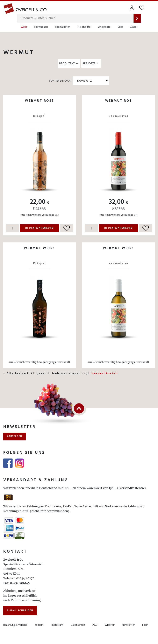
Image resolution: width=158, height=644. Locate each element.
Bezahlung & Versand (15, 625)
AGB (95, 625)
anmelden (15, 436)
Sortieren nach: (60, 81)
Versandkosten (105, 374)
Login (145, 625)
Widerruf (110, 625)
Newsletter (128, 625)
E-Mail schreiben (20, 611)
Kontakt (39, 625)
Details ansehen (39, 110)
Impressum (57, 625)
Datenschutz (78, 625)
